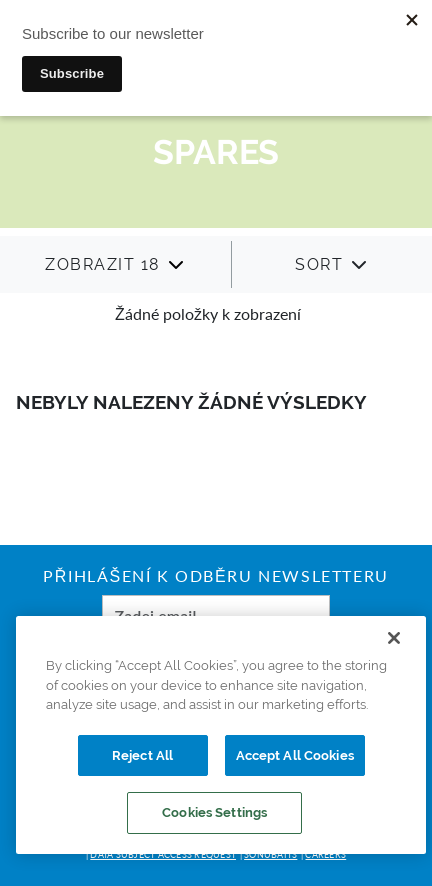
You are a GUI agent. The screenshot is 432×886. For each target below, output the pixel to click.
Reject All (142, 755)
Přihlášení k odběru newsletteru (216, 578)
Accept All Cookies (295, 755)
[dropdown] (115, 264)
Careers (325, 854)
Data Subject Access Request (163, 854)
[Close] (394, 638)
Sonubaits (270, 854)
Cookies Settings (214, 812)
